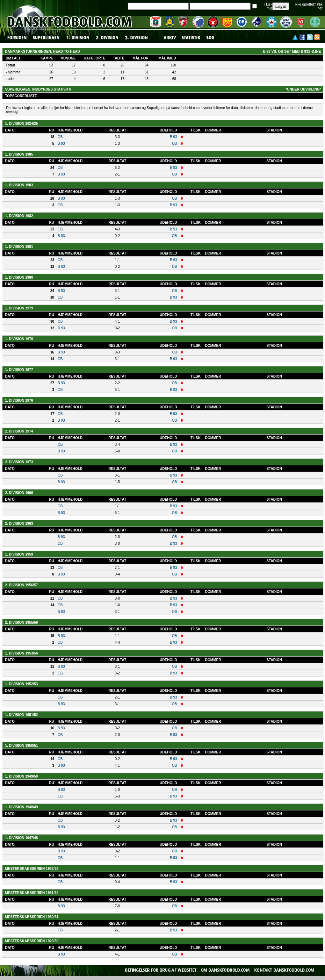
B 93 (174, 137)
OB (60, 137)
